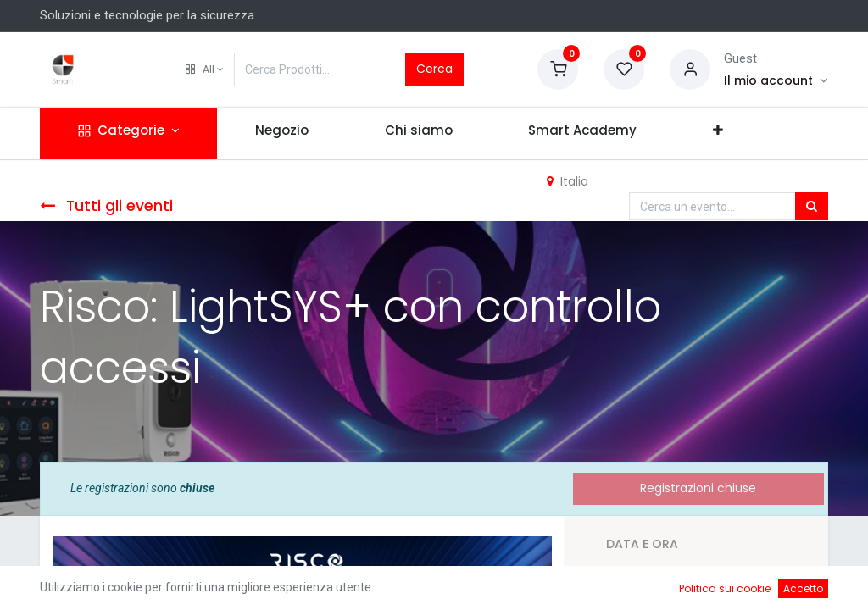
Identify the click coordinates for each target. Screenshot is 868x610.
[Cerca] (812, 207)
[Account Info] (776, 80)
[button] (205, 69)
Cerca (434, 69)
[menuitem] (282, 133)
